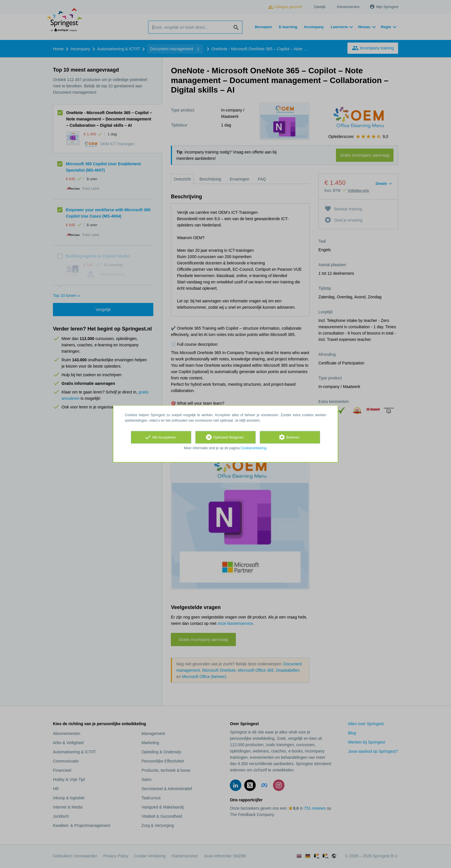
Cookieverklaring (253, 448)
